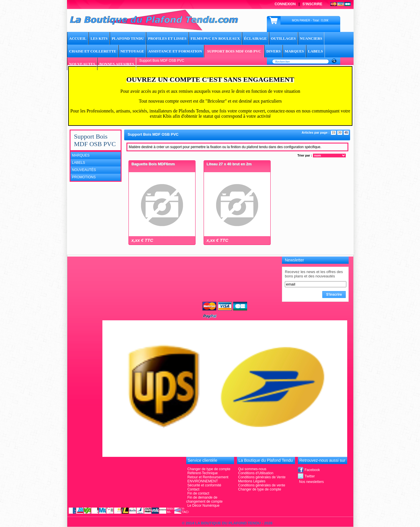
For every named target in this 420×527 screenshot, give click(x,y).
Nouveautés (84, 170)
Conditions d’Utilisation (256, 473)
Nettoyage (132, 51)
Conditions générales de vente (262, 485)
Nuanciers (311, 38)
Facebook (312, 470)
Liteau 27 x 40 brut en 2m (229, 164)
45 (346, 132)
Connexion (285, 4)
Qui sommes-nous (252, 469)
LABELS (315, 51)
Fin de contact (198, 493)
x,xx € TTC (142, 240)
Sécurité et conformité (204, 485)
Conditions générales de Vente (262, 477)
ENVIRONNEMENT (203, 481)
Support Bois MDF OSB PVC (234, 51)
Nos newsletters (311, 482)
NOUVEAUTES (82, 64)
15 (333, 132)
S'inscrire (312, 4)
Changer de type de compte (260, 489)
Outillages (283, 38)
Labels (78, 163)
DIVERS (273, 51)
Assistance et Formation (175, 51)
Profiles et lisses (167, 38)
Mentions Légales (252, 481)
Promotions (84, 177)
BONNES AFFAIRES (117, 64)
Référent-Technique (203, 473)
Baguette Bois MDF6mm (153, 164)
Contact (193, 489)
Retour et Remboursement (208, 477)
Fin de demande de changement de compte (204, 499)
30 (340, 132)
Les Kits (99, 38)
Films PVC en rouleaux (215, 38)
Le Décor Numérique (203, 506)
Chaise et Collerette (93, 51)
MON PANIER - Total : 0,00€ (310, 20)
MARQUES (294, 51)
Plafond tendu (128, 38)
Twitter (310, 476)
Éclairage (255, 38)
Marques (81, 155)
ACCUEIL (78, 38)
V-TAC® (185, 510)
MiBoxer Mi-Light (170, 510)
